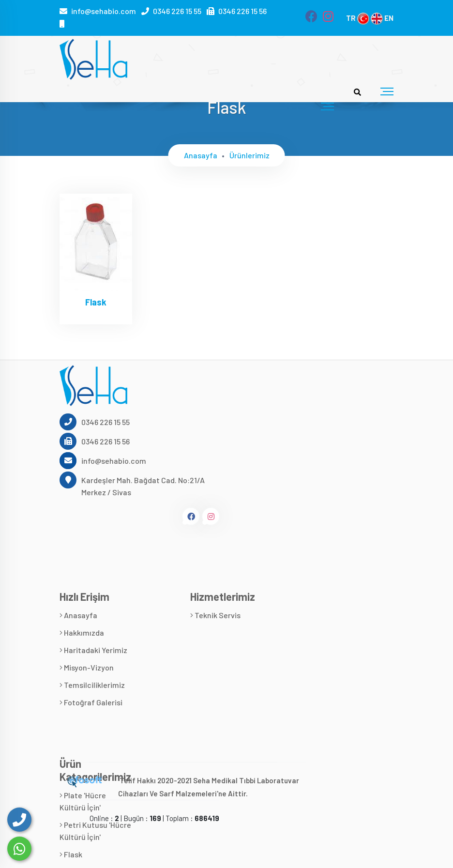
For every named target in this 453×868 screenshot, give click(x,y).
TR (358, 18)
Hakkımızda (82, 632)
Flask (96, 302)
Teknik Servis (215, 615)
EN (382, 18)
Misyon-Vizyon (87, 667)
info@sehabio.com (104, 11)
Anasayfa (201, 155)
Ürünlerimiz (249, 155)
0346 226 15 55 (177, 11)
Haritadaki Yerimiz (93, 650)
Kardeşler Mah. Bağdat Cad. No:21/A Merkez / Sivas (132, 485)
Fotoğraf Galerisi (91, 702)
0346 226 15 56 (242, 11)
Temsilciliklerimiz (92, 685)
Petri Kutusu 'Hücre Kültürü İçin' (95, 831)
